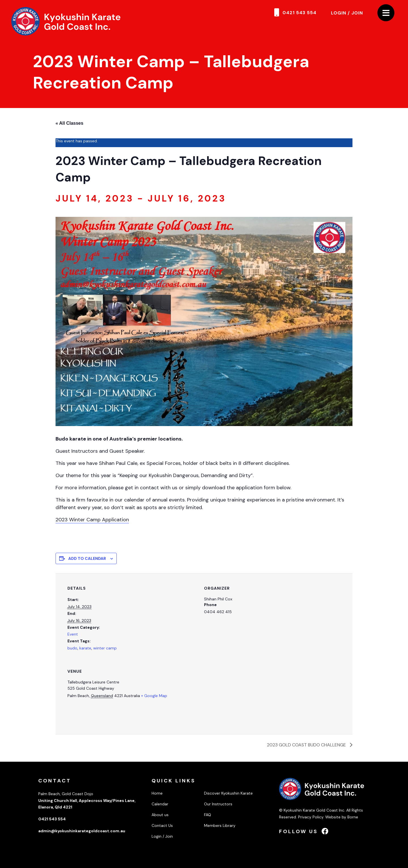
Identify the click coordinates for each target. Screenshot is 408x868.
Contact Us (162, 825)
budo (72, 648)
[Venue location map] (272, 695)
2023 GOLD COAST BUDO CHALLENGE (307, 745)
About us (160, 815)
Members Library (220, 825)
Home (157, 793)
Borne (353, 817)
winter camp (105, 648)
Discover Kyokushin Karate (228, 793)
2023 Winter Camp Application (92, 520)
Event (73, 634)
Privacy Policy (311, 817)
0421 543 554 (299, 13)
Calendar (160, 804)
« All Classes (69, 123)
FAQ (208, 815)
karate (85, 648)
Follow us (304, 831)
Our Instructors (218, 804)
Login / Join (347, 13)
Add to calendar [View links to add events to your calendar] (87, 558)
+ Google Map (154, 696)
